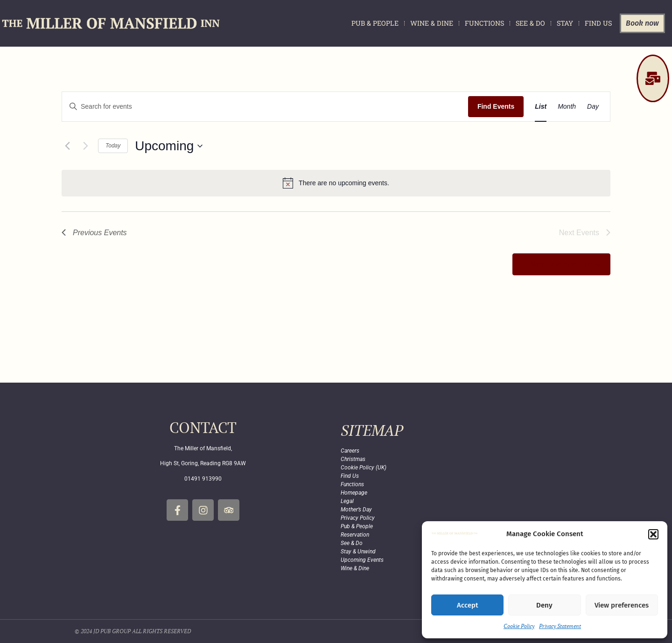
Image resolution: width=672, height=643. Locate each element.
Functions (484, 23)
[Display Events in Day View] (593, 107)
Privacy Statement (560, 626)
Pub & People (375, 23)
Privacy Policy (358, 518)
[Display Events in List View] (541, 107)
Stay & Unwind (358, 552)
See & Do (530, 23)
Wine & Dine (432, 23)
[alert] (336, 183)
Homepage (354, 493)
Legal (347, 501)
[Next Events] (85, 146)
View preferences (622, 605)
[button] (653, 534)
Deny (544, 605)
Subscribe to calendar (556, 264)
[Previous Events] (67, 146)
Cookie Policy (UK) (364, 468)
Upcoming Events (362, 560)
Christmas (353, 459)
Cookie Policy (519, 626)
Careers (350, 451)
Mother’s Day (356, 510)
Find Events (496, 106)
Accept (468, 605)
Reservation (355, 535)
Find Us (598, 23)
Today (113, 146)
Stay (565, 23)
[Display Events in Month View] (567, 107)
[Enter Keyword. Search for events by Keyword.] (265, 107)
